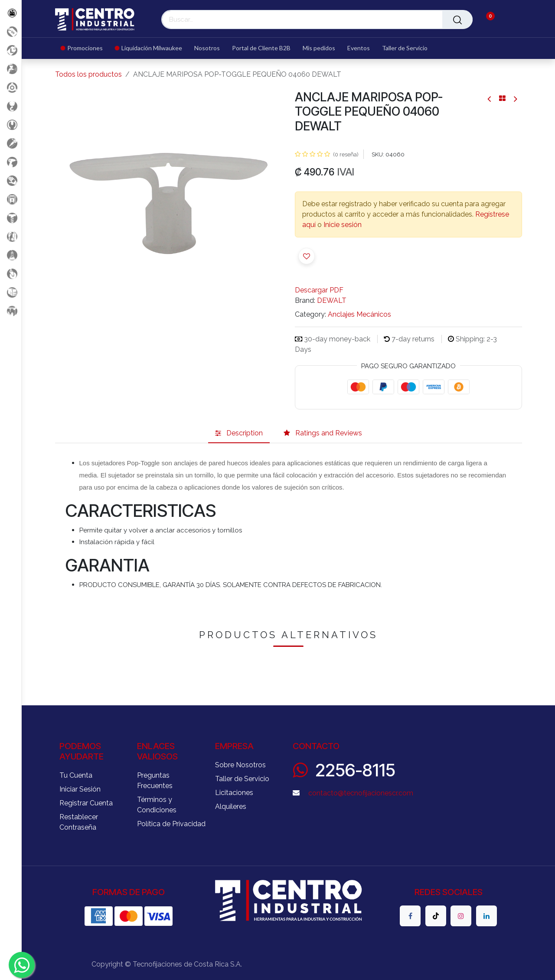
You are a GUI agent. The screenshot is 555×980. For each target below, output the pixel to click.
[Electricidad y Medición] (11, 199)
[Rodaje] (11, 274)
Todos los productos (88, 74)
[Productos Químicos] (11, 255)
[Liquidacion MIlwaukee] (11, 50)
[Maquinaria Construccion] (11, 311)
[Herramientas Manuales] (11, 125)
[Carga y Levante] (11, 106)
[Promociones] (11, 31)
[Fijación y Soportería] (11, 218)
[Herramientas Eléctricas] (11, 143)
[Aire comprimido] (11, 69)
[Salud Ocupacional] (11, 180)
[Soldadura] (11, 292)
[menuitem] (85, 48)
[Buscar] (457, 19)
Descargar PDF (319, 290)
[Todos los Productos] (11, 13)
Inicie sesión (343, 225)
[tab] (239, 434)
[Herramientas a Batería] (11, 162)
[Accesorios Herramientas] (11, 87)
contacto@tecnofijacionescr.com (361, 793)
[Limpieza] (11, 236)
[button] (307, 256)
